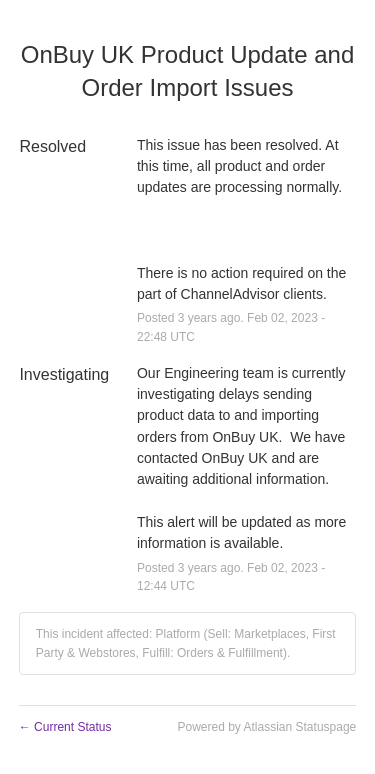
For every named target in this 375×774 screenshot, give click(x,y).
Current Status (65, 727)
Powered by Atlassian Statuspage (266, 727)
